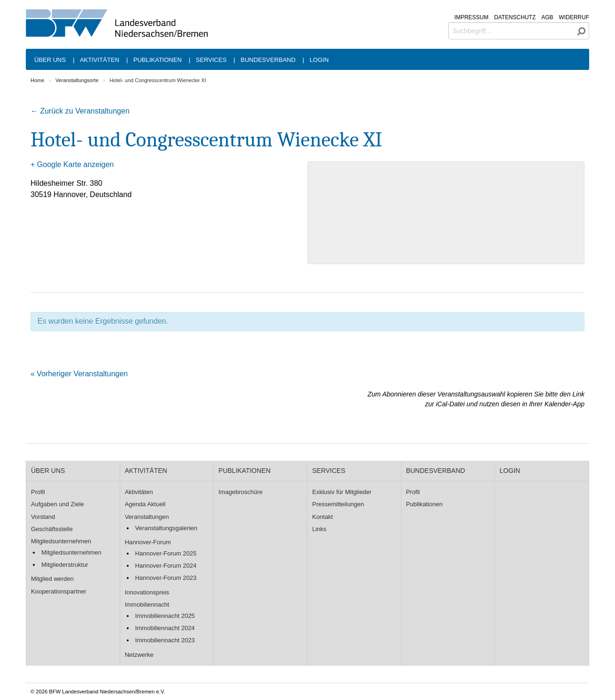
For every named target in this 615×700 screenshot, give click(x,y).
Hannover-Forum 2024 (166, 566)
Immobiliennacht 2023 (165, 640)
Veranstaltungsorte (77, 80)
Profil (38, 492)
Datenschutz (515, 17)
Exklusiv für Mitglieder (342, 492)
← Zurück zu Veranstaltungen (80, 111)
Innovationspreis (147, 592)
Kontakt (323, 517)
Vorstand (43, 517)
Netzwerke (139, 655)
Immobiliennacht (147, 605)
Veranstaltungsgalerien (166, 528)
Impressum (472, 17)
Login (319, 60)
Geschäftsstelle (52, 529)
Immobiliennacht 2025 (165, 616)
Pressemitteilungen (338, 504)
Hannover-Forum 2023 (166, 578)
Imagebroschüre (240, 492)
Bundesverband (268, 60)
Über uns (50, 60)
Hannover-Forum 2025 (166, 553)
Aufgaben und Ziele (58, 504)
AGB (547, 17)
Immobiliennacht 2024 (165, 628)
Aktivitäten (100, 60)
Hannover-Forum (148, 542)
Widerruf (574, 17)
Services (211, 60)
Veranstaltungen (147, 517)
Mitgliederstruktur (65, 565)
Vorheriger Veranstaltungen (79, 374)
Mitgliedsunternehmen (61, 541)
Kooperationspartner (59, 591)
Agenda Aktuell (145, 504)
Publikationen (158, 60)
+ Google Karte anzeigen (72, 164)
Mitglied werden (52, 579)
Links (319, 529)
